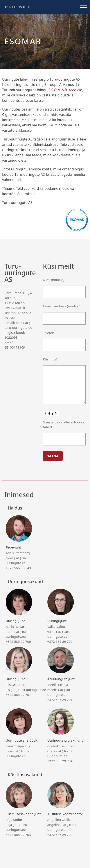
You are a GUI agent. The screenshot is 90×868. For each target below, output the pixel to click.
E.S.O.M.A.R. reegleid (65, 90)
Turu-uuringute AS (17, 7)
